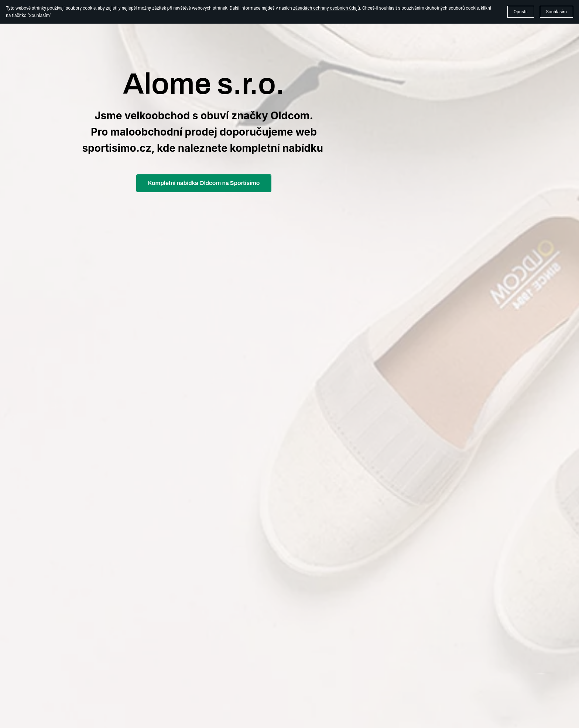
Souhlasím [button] (556, 12)
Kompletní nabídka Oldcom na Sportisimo (204, 183)
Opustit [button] (521, 12)
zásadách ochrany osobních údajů (327, 8)
